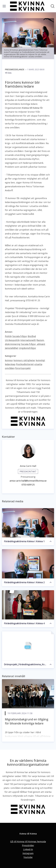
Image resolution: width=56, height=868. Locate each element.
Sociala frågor (20, 336)
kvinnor (9, 360)
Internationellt (28, 340)
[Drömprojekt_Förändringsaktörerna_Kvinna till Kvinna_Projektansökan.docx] (28, 646)
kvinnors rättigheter (24, 360)
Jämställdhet (12, 348)
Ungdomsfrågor (28, 348)
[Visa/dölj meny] (4, 6)
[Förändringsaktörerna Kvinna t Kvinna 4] (28, 605)
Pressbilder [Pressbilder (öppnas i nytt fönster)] (28, 845)
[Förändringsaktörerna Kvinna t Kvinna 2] (28, 564)
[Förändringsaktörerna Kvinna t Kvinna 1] (28, 523)
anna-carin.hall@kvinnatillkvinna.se (28, 481)
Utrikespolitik (12, 340)
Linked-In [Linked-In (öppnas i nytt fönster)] (28, 849)
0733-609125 (28, 485)
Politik (8, 336)
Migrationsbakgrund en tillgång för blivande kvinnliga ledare (27, 721)
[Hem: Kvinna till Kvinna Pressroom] (27, 6)
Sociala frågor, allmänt (33, 344)
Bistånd (32, 336)
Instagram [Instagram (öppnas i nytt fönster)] (28, 853)
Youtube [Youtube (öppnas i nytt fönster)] (28, 857)
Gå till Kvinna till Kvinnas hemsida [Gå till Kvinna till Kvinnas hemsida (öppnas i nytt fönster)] (28, 841)
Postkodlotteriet (25, 364)
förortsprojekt (23, 368)
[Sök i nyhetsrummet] (53, 6)
